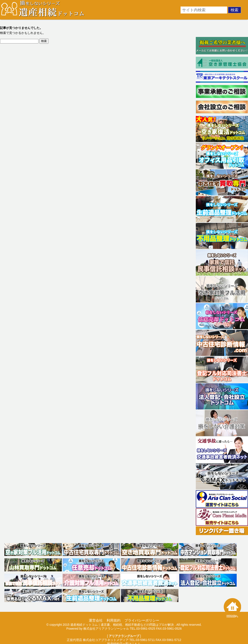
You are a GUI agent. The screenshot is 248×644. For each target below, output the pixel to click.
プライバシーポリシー (142, 620)
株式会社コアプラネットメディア (106, 640)
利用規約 (114, 620)
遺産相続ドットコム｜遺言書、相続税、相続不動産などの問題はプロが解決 (122, 625)
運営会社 (96, 620)
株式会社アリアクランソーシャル (106, 629)
